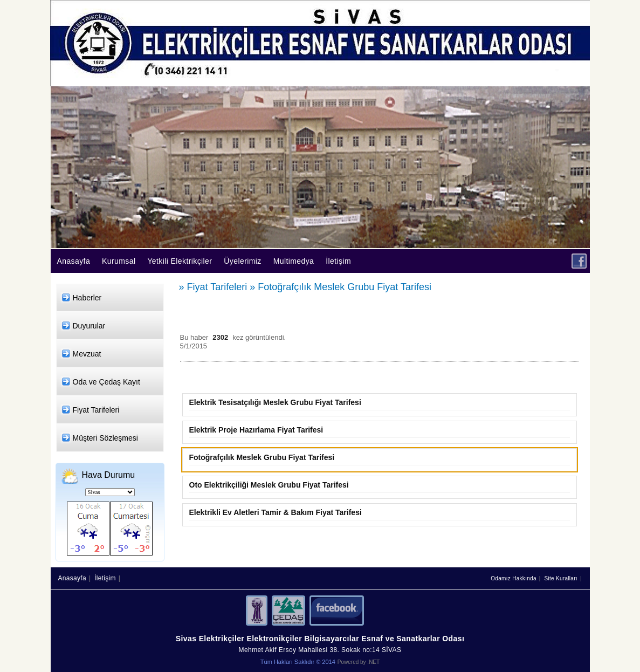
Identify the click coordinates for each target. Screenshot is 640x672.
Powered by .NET (359, 662)
